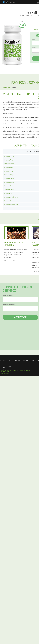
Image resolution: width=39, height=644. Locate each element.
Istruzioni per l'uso (14, 361)
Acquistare (20, 317)
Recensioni (25, 361)
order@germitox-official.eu (7, 369)
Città (33, 361)
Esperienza (3, 361)
